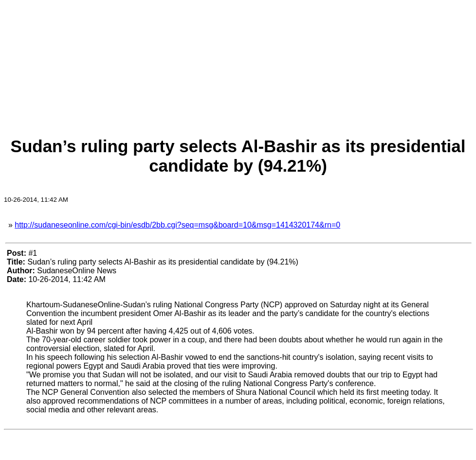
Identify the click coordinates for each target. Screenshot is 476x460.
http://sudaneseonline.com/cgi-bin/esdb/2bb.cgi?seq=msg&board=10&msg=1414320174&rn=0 (177, 225)
